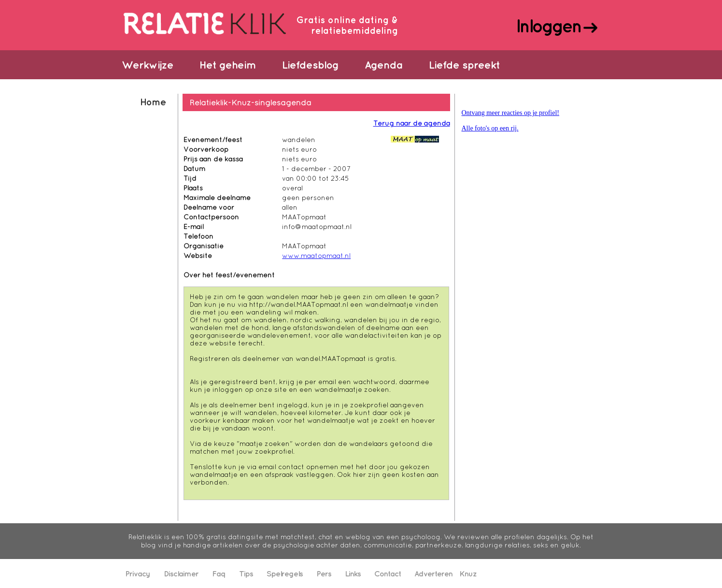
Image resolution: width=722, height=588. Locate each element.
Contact (388, 574)
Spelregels (285, 574)
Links (353, 574)
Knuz (468, 574)
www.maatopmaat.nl (316, 256)
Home (153, 102)
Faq (219, 574)
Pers (324, 574)
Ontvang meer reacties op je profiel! (511, 113)
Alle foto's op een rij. (490, 128)
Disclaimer (181, 574)
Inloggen (548, 26)
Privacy (138, 574)
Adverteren (433, 574)
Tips (246, 574)
